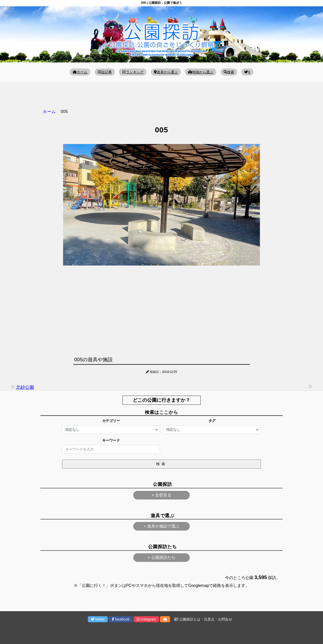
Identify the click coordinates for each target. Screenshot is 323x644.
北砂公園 (25, 387)
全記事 (105, 72)
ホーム (80, 72)
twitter (98, 619)
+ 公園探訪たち (161, 557)
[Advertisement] (161, 310)
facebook (121, 619)
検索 (229, 72)
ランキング (133, 72)
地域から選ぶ (201, 72)
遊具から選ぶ (166, 72)
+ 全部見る (161, 495)
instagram (146, 619)
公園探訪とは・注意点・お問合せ (203, 619)
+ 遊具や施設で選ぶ (161, 526)
